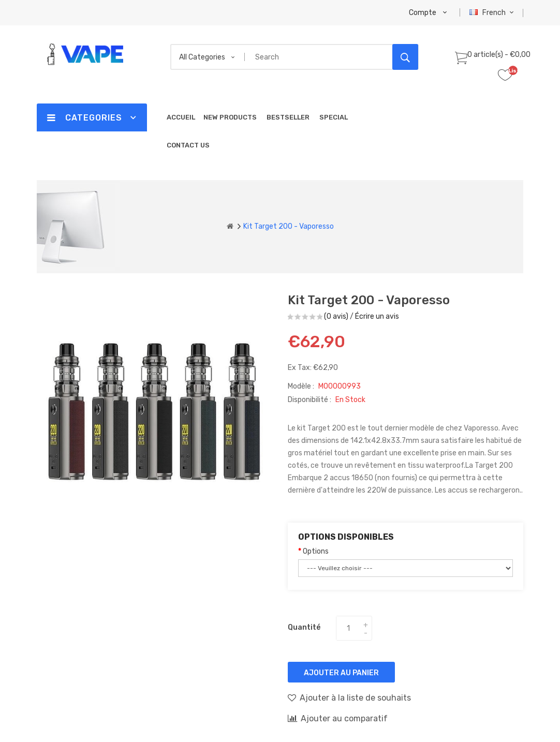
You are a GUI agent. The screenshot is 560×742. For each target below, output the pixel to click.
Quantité (304, 627)
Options (316, 551)
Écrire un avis (377, 316)
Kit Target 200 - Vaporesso (289, 226)
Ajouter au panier (341, 673)
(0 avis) (336, 316)
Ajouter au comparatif (338, 718)
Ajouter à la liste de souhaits (349, 698)
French (493, 13)
